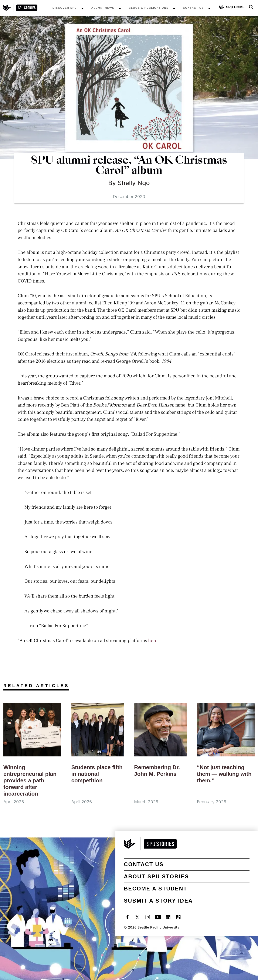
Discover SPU (65, 8)
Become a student (156, 889)
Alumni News (103, 8)
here (153, 640)
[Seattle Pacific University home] (232, 8)
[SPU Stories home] (20, 11)
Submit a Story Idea (158, 901)
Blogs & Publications (149, 8)
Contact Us (193, 8)
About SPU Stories (156, 876)
